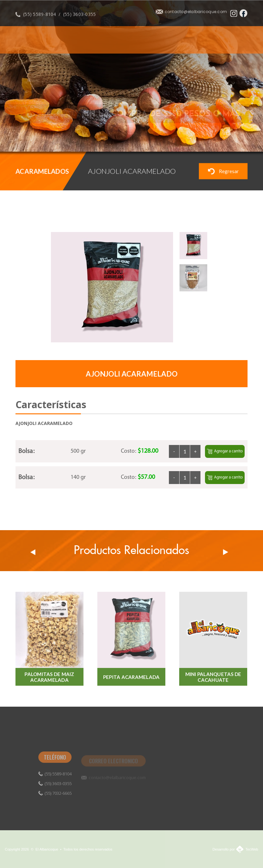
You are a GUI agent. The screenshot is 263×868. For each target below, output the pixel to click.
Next (226, 552)
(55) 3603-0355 (80, 18)
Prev (33, 552)
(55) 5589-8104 (40, 18)
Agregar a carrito (225, 451)
